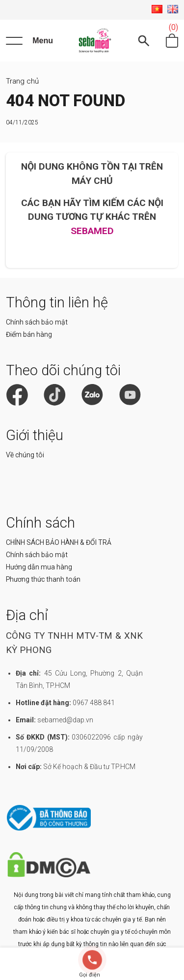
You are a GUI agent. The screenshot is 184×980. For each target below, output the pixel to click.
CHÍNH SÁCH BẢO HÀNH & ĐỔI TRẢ (59, 542)
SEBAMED (92, 231)
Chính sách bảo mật (37, 322)
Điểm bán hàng (29, 334)
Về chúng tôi (25, 455)
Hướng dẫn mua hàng (39, 567)
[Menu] (29, 41)
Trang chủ (22, 81)
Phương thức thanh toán (43, 579)
